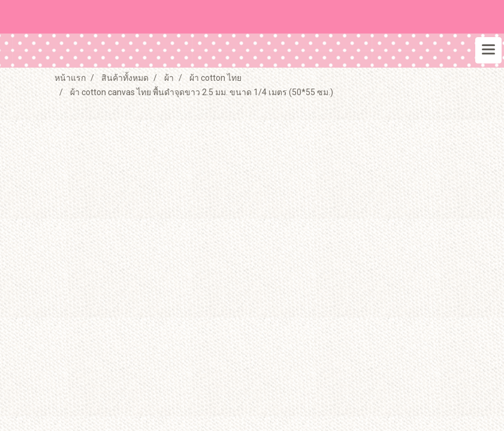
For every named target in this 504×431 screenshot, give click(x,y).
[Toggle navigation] (488, 50)
